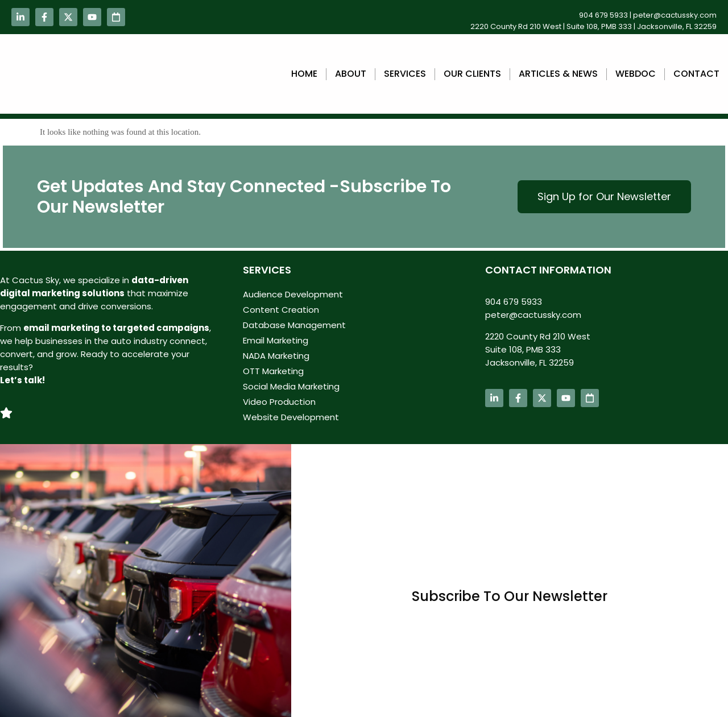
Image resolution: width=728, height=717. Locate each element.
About (351, 74)
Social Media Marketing (291, 386)
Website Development (291, 417)
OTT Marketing (273, 371)
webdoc (636, 74)
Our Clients (472, 74)
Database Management (294, 325)
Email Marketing (276, 340)
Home (304, 74)
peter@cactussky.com (675, 15)
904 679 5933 (603, 15)
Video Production (279, 402)
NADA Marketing (276, 356)
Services (405, 74)
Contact (696, 74)
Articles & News (558, 74)
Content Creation (281, 310)
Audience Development (293, 294)
